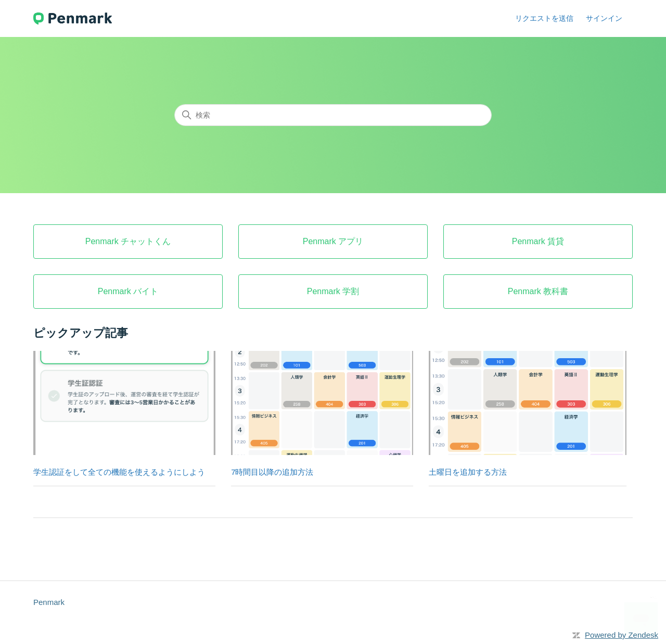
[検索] (333, 115)
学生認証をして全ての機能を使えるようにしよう (119, 472)
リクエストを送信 (544, 18)
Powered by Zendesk (622, 635)
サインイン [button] (604, 18)
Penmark (49, 602)
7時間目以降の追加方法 (272, 472)
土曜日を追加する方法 (468, 472)
